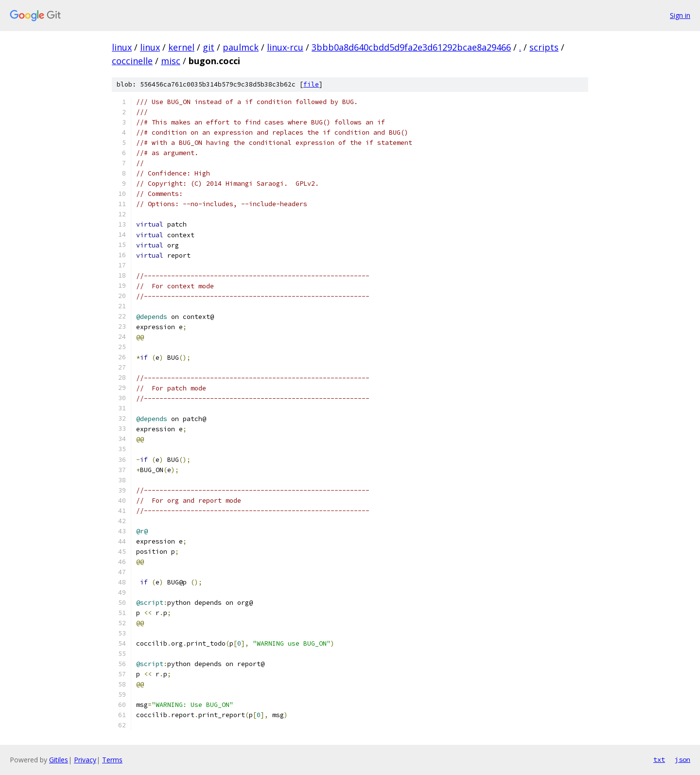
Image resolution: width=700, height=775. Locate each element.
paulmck (241, 47)
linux (122, 47)
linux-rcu (285, 47)
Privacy (85, 760)
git (209, 47)
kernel (181, 47)
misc (171, 61)
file (311, 84)
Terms (112, 760)
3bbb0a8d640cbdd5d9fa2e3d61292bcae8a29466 (411, 47)
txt (659, 759)
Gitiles (59, 760)
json (682, 759)
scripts (544, 47)
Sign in (680, 15)
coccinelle (132, 61)
